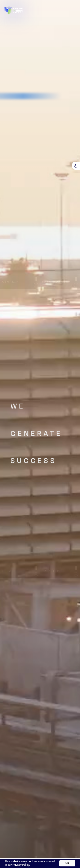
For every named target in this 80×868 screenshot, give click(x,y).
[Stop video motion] (36, 279)
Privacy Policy (21, 865)
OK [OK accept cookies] (67, 863)
